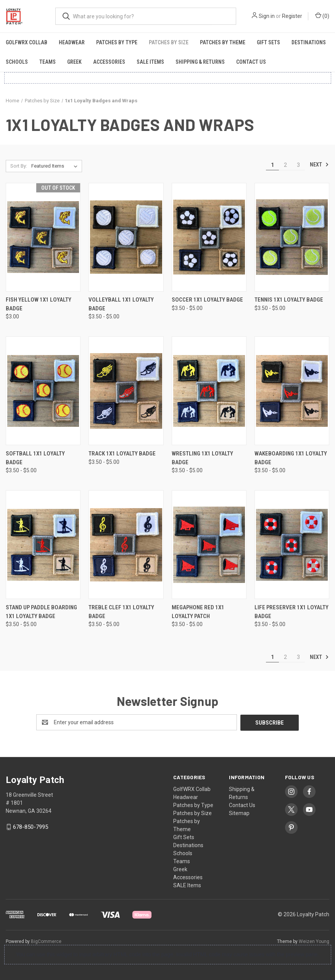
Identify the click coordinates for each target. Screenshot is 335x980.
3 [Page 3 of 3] (298, 165)
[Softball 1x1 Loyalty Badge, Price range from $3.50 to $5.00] (43, 391)
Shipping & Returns (200, 62)
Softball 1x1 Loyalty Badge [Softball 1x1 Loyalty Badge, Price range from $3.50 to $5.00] (35, 458)
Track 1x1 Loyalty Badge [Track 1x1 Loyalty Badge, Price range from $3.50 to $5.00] (122, 454)
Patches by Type (117, 42)
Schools (17, 62)
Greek (74, 62)
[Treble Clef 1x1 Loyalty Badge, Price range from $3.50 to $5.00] (126, 545)
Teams (48, 62)
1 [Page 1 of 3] (272, 165)
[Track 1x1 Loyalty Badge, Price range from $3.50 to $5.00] (126, 391)
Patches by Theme (223, 42)
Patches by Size (169, 42)
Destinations (309, 42)
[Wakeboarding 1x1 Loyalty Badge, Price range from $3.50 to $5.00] (292, 391)
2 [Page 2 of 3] (285, 165)
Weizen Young (314, 941)
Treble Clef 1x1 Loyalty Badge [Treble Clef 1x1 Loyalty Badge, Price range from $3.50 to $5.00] (121, 612)
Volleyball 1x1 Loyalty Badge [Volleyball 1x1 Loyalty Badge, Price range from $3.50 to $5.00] (121, 304)
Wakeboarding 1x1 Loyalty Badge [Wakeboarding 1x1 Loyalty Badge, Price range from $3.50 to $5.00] (291, 458)
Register (292, 16)
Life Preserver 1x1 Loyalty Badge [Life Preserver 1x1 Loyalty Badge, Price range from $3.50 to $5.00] (292, 612)
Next (319, 165)
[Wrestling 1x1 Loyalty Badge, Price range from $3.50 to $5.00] (209, 391)
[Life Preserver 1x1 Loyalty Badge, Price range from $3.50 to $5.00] (292, 545)
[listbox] (56, 166)
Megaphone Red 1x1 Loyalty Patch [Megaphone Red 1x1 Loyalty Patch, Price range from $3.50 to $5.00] (198, 612)
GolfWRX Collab (27, 42)
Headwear (72, 42)
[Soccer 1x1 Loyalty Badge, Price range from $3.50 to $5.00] (209, 237)
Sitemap (239, 813)
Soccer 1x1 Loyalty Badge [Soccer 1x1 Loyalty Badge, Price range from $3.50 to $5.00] (207, 300)
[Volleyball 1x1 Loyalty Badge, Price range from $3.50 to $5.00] (126, 237)
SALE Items (150, 62)
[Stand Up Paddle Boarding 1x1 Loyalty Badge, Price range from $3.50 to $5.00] (43, 545)
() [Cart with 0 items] (322, 16)
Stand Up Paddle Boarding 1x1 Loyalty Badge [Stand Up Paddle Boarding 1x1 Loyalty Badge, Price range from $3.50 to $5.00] (41, 612)
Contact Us (251, 62)
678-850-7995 (31, 827)
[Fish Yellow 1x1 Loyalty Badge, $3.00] (43, 237)
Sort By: (19, 166)
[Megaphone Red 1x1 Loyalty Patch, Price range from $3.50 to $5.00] (209, 545)
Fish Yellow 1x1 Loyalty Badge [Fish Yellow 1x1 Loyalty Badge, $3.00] (39, 304)
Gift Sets (268, 42)
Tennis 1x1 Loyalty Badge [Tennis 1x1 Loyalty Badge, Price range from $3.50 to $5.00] (289, 300)
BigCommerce (46, 941)
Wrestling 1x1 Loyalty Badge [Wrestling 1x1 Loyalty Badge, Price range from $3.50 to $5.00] (202, 458)
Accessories (109, 62)
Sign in (267, 16)
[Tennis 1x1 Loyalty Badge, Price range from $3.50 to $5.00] (292, 237)
